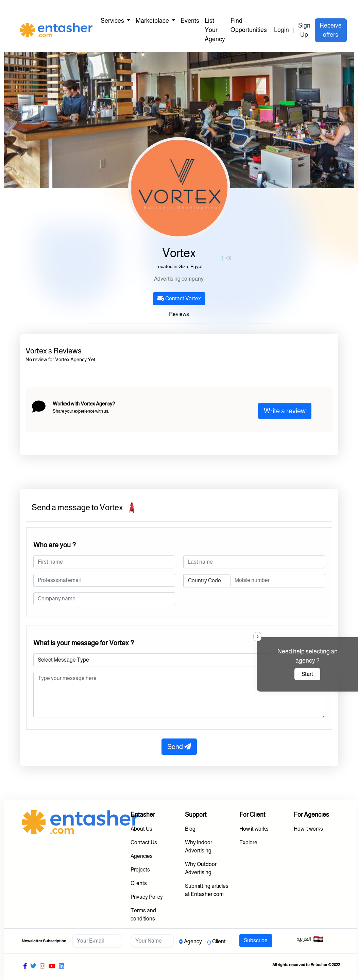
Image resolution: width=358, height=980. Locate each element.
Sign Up (304, 30)
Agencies (142, 856)
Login (282, 30)
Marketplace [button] (153, 21)
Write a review (285, 411)
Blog (190, 829)
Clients (139, 883)
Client (219, 941)
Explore (248, 842)
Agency (193, 941)
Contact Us (144, 842)
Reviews (179, 314)
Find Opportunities (249, 25)
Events (190, 21)
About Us (141, 829)
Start (307, 674)
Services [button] (113, 21)
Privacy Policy (147, 897)
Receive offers (331, 30)
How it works (254, 829)
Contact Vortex (179, 298)
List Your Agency (215, 30)
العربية (310, 939)
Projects (140, 870)
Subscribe (256, 940)
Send (179, 747)
